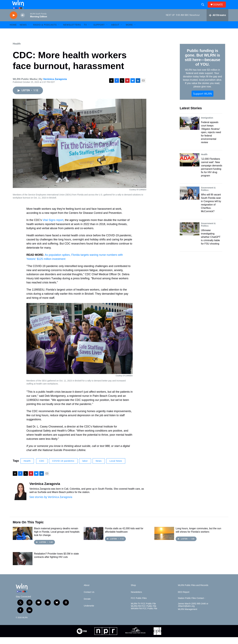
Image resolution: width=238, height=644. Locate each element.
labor (85, 468)
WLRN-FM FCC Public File (144, 613)
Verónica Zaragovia (55, 86)
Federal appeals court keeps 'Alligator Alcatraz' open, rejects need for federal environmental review (211, 139)
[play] (14, 22)
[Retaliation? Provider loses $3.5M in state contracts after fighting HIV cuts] (23, 565)
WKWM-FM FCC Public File (144, 615)
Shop (133, 592)
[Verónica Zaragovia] (20, 498)
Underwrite (89, 613)
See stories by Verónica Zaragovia (51, 504)
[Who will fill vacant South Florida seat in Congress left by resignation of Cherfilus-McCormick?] (190, 200)
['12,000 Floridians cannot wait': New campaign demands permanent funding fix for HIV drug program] (190, 167)
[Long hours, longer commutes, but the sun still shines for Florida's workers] (164, 540)
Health (17, 51)
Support (99, 32)
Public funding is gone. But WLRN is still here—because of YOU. (202, 64)
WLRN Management (188, 616)
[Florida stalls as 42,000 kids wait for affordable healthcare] (93, 540)
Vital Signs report (53, 227)
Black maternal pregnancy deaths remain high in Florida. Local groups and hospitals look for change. (57, 539)
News (99, 468)
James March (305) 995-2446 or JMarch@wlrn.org (193, 612)
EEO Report (184, 599)
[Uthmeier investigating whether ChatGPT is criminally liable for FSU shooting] (190, 236)
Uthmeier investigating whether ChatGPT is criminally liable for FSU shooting (211, 244)
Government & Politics (208, 196)
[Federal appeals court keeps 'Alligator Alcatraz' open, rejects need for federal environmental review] (190, 130)
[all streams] (217, 22)
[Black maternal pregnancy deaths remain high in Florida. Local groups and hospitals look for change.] (23, 540)
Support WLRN (202, 100)
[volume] (23, 22)
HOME (13, 32)
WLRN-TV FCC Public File (143, 610)
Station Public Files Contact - (192, 605)
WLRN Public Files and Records (193, 592)
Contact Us (89, 599)
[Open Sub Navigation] (29, 32)
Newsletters (72, 32)
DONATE (220, 8)
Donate (87, 606)
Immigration (207, 125)
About (115, 32)
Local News (116, 468)
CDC (42, 468)
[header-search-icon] (204, 8)
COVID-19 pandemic (63, 468)
